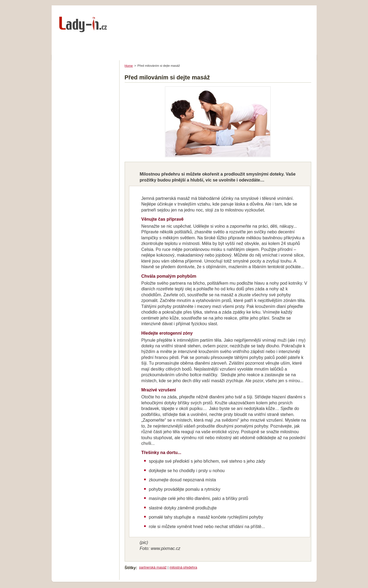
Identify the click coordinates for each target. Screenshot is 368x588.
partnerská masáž (153, 567)
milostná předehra (183, 567)
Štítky (130, 568)
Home (129, 66)
